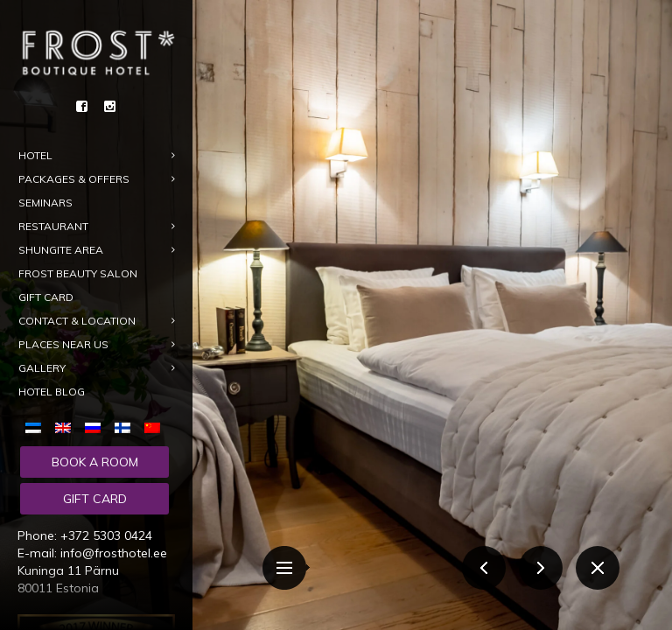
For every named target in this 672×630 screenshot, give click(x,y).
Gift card (95, 499)
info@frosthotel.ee (114, 553)
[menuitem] (37, 426)
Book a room (95, 462)
